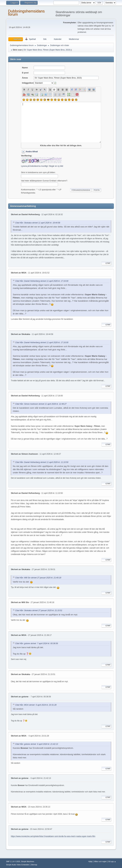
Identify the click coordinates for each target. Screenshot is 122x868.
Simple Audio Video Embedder (18, 865)
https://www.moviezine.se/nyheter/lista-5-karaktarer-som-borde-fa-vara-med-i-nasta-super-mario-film (53, 836)
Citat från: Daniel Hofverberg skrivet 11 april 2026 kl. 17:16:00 (42, 281)
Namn (25, 68)
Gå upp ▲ (112, 861)
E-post (25, 73)
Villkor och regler (100, 861)
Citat (106, 263)
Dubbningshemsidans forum (26, 13)
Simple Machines (28, 861)
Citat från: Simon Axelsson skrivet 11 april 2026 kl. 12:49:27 (41, 404)
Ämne (25, 78)
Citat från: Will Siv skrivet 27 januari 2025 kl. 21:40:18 (38, 578)
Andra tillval (32, 152)
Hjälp (90, 861)
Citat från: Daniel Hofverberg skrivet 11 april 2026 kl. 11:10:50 (42, 462)
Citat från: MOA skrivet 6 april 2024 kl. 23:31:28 (36, 705)
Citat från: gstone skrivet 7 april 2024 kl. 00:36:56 (36, 643)
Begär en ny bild (56, 166)
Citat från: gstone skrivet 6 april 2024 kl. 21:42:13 (36, 744)
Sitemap (34, 865)
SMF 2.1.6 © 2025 (13, 861)
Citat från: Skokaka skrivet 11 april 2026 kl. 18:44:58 (38, 223)
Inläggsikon (28, 83)
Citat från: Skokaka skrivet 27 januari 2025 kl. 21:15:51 (39, 611)
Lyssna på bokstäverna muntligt (34, 166)
